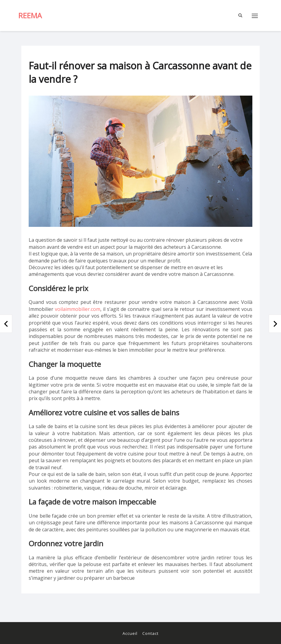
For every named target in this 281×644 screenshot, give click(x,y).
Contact (150, 633)
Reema (30, 15)
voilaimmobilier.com (78, 309)
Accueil (130, 633)
